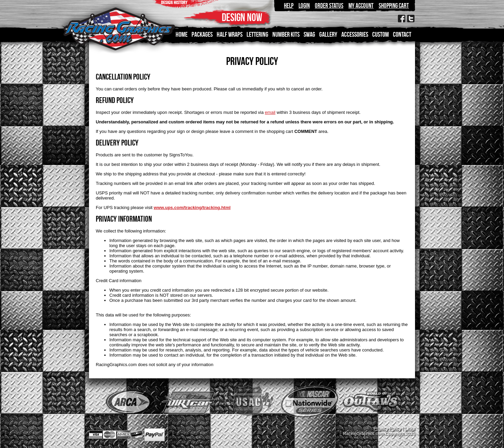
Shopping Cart (394, 6)
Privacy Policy (387, 428)
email (270, 112)
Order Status (329, 6)
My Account (361, 6)
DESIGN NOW (242, 17)
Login (304, 6)
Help (289, 6)
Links (410, 428)
